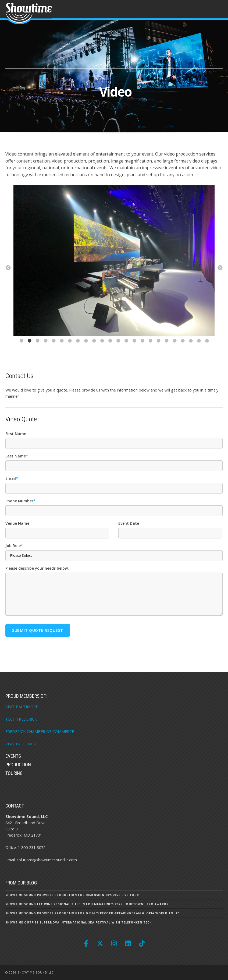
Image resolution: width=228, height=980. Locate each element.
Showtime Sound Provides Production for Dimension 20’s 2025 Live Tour (72, 895)
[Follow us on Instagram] (114, 943)
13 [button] (118, 349)
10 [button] (94, 349)
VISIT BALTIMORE (22, 707)
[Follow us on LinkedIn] (128, 943)
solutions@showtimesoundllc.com (47, 860)
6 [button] (62, 349)
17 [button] (150, 349)
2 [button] (29, 349)
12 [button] (110, 349)
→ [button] (220, 268)
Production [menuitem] (18, 765)
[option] (114, 262)
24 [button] (207, 349)
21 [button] (183, 349)
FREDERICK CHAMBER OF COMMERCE (40, 732)
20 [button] (174, 349)
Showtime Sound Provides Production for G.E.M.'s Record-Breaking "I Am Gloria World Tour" (92, 913)
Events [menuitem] (13, 756)
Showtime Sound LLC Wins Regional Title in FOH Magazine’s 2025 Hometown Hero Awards (87, 904)
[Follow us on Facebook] (86, 943)
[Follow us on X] (100, 943)
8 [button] (78, 349)
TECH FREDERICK (21, 719)
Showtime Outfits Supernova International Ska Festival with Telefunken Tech (79, 922)
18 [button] (158, 349)
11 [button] (102, 349)
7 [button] (70, 349)
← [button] (8, 268)
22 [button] (191, 349)
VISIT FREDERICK (21, 744)
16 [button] (142, 349)
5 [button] (54, 349)
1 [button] (21, 349)
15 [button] (134, 349)
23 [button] (199, 349)
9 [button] (86, 349)
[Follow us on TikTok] (142, 943)
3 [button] (37, 349)
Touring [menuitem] (14, 773)
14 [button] (126, 349)
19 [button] (166, 349)
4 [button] (45, 349)
